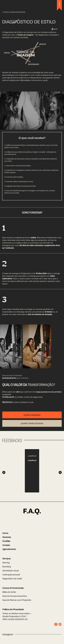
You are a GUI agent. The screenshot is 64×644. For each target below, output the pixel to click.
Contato (6, 545)
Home (5, 533)
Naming (6, 562)
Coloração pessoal (11, 574)
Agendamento (9, 549)
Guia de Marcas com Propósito (17, 600)
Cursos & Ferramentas (13, 588)
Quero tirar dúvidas (32, 423)
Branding (7, 566)
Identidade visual (10, 570)
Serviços (7, 558)
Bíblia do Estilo (9, 592)
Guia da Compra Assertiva (15, 596)
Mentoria (7, 537)
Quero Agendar (32, 415)
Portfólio (6, 541)
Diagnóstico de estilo (12, 578)
